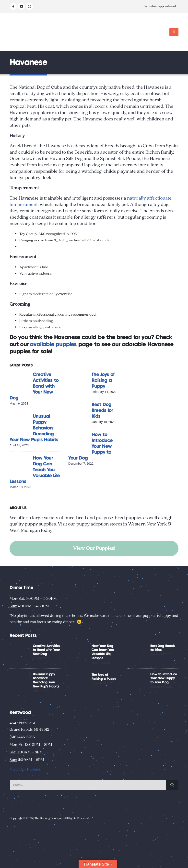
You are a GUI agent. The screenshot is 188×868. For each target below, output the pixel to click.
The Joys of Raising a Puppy (103, 380)
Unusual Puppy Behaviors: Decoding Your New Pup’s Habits (34, 428)
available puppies (53, 345)
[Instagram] (29, 6)
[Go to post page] (20, 382)
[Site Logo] (25, 32)
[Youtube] (21, 6)
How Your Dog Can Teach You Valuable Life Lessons (35, 470)
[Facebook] (13, 6)
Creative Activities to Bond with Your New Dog (34, 386)
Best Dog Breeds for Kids (102, 411)
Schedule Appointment (160, 6)
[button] (174, 32)
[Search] (172, 785)
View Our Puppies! (94, 548)
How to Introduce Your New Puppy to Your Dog (164, 678)
